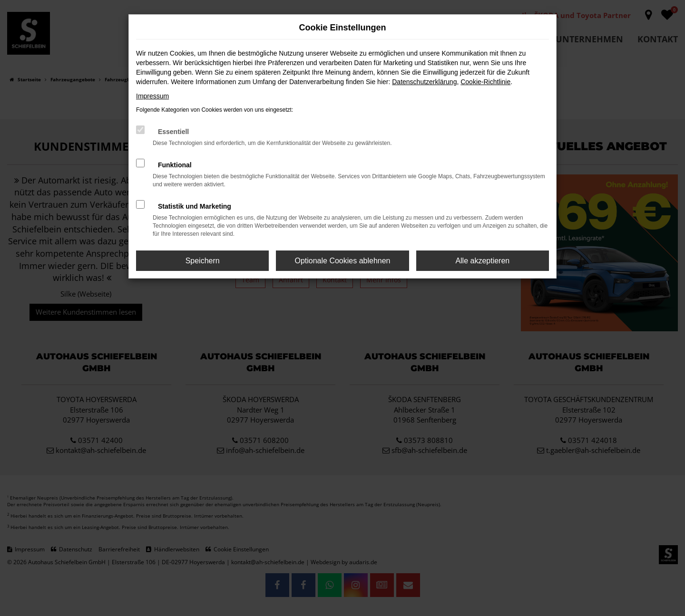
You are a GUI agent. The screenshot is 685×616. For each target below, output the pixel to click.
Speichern (203, 261)
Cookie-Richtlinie (485, 82)
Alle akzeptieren (482, 261)
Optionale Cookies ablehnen (342, 261)
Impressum (152, 96)
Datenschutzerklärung (424, 82)
